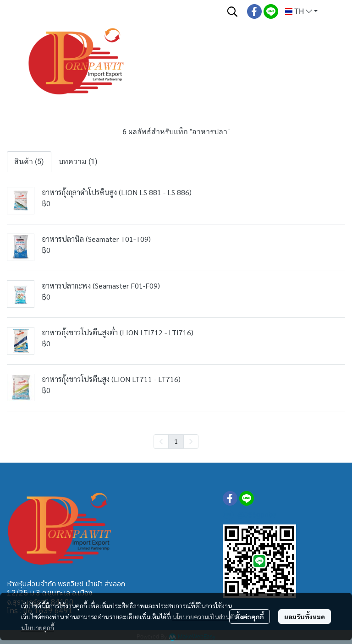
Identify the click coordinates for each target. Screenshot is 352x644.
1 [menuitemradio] (176, 441)
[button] (232, 11)
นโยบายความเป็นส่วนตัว (205, 617)
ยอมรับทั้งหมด (305, 617)
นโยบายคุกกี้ (38, 628)
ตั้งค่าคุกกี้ (250, 617)
